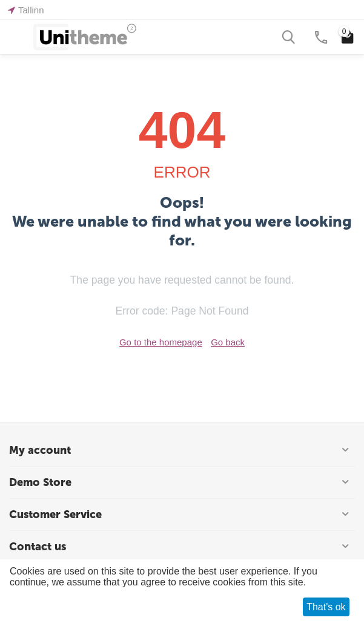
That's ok (326, 607)
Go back (228, 342)
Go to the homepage (161, 342)
